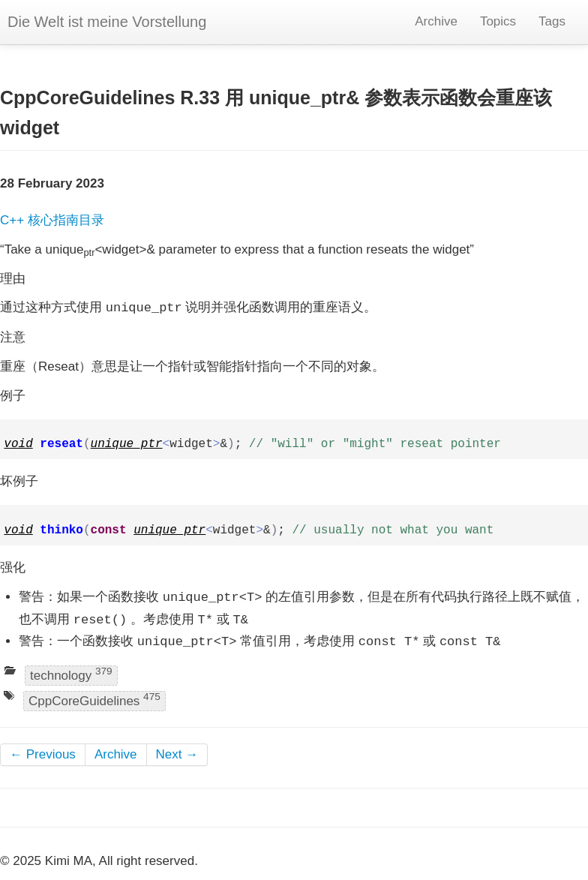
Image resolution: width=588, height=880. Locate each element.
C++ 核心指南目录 (52, 220)
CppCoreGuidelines (94, 700)
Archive (436, 21)
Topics (498, 21)
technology (71, 674)
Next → (177, 754)
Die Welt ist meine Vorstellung (107, 22)
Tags (552, 21)
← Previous (43, 754)
